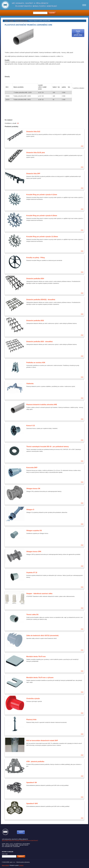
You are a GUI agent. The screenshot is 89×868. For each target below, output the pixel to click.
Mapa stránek (5, 865)
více (82, 146)
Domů (6, 21)
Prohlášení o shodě (12, 123)
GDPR (21, 832)
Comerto (21, 865)
